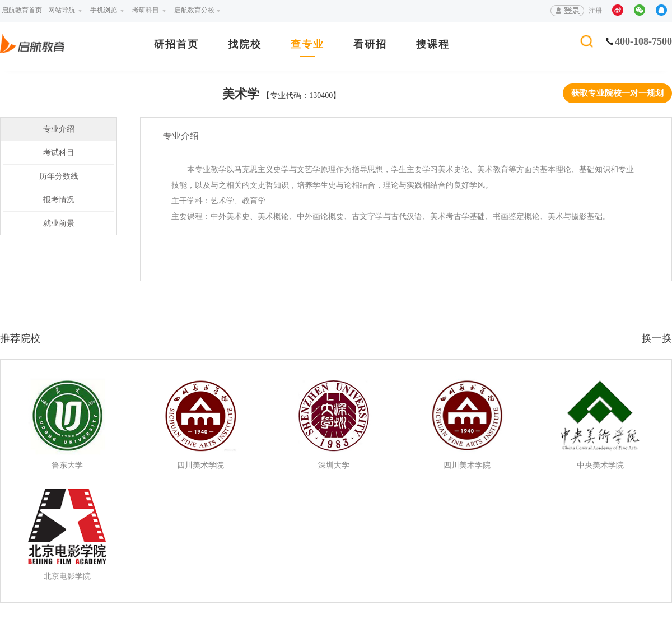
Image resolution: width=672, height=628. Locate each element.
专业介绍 (59, 129)
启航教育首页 (22, 10)
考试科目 (59, 153)
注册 (595, 11)
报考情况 (59, 200)
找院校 (245, 45)
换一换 (657, 338)
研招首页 (176, 45)
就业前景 (59, 223)
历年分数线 (59, 176)
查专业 (307, 45)
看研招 (370, 45)
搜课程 (433, 45)
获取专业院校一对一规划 (617, 93)
